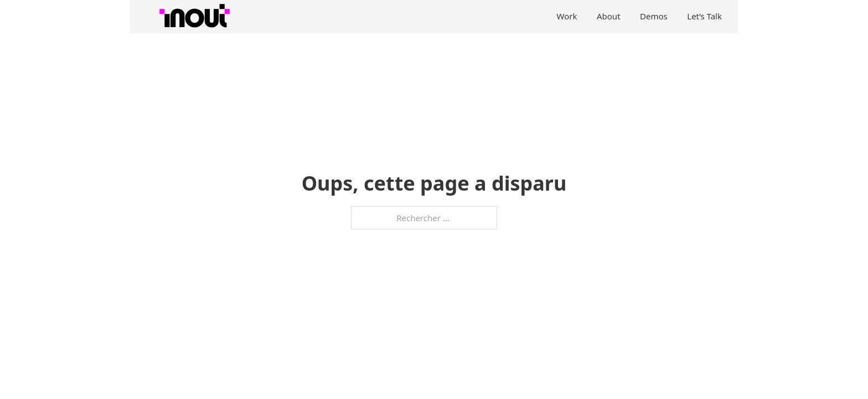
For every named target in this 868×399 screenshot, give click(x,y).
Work (567, 16)
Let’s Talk (704, 16)
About (609, 16)
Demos (654, 16)
